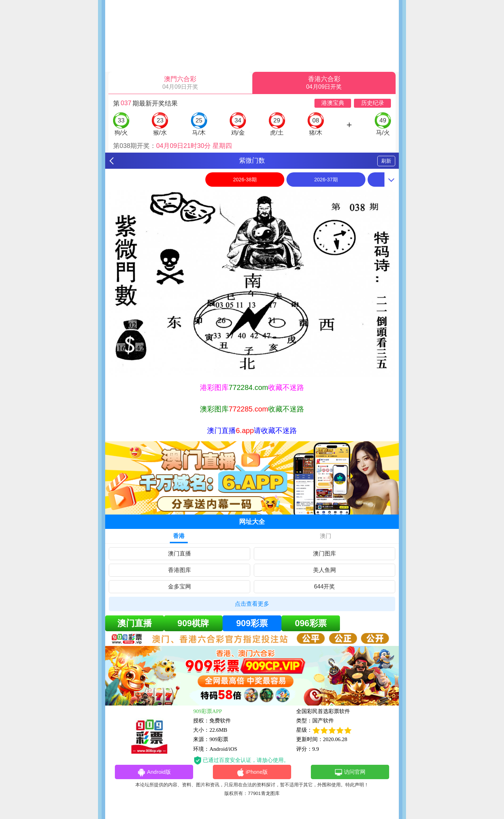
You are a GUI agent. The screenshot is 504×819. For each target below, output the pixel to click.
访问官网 (350, 772)
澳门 (326, 536)
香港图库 (179, 570)
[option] (252, 283)
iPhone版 (252, 772)
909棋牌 (193, 623)
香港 (179, 536)
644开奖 (325, 587)
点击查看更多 (252, 604)
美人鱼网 (325, 570)
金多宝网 (179, 587)
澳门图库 (325, 553)
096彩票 (311, 623)
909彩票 (252, 623)
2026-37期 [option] (326, 180)
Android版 (154, 772)
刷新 (386, 161)
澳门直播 (179, 553)
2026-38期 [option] (245, 180)
